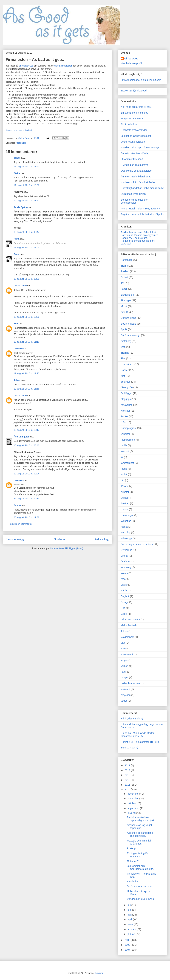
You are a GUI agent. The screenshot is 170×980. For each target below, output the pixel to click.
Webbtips (126, 521)
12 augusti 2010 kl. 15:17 (26, 430)
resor (124, 579)
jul (122, 457)
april (130, 920)
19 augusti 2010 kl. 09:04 (26, 474)
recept (124, 527)
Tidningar (126, 300)
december (133, 794)
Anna (17, 239)
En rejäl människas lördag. (135, 153)
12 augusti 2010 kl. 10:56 (26, 317)
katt (123, 347)
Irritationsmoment (130, 619)
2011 (128, 785)
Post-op (131, 848)
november (133, 799)
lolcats (124, 573)
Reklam (125, 271)
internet (125, 451)
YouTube (126, 382)
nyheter (125, 492)
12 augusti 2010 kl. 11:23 (26, 373)
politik (124, 445)
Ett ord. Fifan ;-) (129, 748)
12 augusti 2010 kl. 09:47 (26, 232)
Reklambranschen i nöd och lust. (139, 232)
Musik (124, 306)
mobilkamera (128, 440)
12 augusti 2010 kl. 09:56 (26, 247)
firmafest (9, 130)
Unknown (19, 349)
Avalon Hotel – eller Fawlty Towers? (140, 209)
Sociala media (129, 324)
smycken (126, 695)
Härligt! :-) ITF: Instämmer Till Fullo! (140, 742)
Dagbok (125, 596)
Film (123, 358)
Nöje (123, 422)
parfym (125, 678)
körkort (125, 666)
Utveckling (127, 550)
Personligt (21, 143)
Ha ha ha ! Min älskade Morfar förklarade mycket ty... (137, 735)
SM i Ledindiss (129, 124)
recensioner (127, 364)
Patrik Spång (21, 207)
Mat (123, 376)
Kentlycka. (133, 881)
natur (124, 672)
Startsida (59, 539)
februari (132, 929)
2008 (128, 945)
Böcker (125, 370)
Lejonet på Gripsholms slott (136, 136)
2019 (128, 765)
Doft (123, 608)
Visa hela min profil (131, 63)
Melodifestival (128, 625)
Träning (125, 353)
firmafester (18, 130)
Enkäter (125, 503)
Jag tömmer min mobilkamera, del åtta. (141, 867)
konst (124, 648)
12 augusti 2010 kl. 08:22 (26, 201)
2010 (128, 789)
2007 (128, 950)
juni (130, 910)
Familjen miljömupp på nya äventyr (140, 148)
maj (130, 915)
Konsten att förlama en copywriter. (140, 235)
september (134, 808)
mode (124, 469)
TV (122, 283)
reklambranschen (130, 683)
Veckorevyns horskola (133, 142)
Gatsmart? (133, 861)
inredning (126, 567)
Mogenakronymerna (132, 119)
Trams (124, 266)
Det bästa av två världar (134, 130)
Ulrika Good (20, 286)
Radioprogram (129, 428)
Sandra (18, 505)
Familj (124, 289)
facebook (126, 561)
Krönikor (125, 411)
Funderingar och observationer (138, 544)
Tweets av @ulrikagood (134, 91)
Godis (124, 614)
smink (124, 474)
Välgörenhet (127, 637)
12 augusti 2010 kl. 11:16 (26, 342)
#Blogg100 (127, 387)
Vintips (124, 556)
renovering (127, 405)
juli (129, 905)
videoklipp (126, 538)
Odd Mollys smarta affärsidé (136, 171)
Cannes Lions (128, 318)
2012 (128, 780)
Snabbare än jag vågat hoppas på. (139, 827)
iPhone (125, 486)
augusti (132, 813)
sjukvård (125, 689)
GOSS (124, 312)
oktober (132, 803)
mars (131, 924)
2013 (128, 775)
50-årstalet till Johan (132, 159)
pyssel (124, 498)
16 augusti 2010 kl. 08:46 (26, 445)
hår (123, 480)
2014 (128, 770)
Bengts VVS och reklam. (134, 238)
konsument (127, 654)
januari (132, 934)
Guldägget (127, 393)
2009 (128, 940)
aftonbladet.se (26, 66)
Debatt (124, 277)
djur (123, 643)
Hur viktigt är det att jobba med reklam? (142, 188)
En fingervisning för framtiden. (138, 855)
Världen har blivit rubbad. (141, 899)
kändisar (125, 434)
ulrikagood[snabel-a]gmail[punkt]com (141, 80)
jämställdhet (127, 463)
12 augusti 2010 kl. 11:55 (26, 389)
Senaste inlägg (15, 539)
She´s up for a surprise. (140, 886)
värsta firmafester (63, 66)
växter (124, 585)
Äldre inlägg (102, 539)
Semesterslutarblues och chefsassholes (134, 201)
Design (125, 602)
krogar (124, 660)
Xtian (16, 323)
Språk (124, 329)
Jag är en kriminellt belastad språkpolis (142, 214)
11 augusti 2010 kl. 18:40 (26, 167)
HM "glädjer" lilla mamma (135, 165)
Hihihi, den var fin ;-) (132, 719)
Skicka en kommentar (21, 524)
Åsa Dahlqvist (21, 437)
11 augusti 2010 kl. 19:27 (26, 185)
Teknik (124, 631)
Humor (124, 509)
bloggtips (126, 399)
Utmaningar (127, 515)
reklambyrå (27, 130)
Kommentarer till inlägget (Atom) (66, 548)
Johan (17, 158)
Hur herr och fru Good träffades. (138, 182)
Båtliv (124, 590)
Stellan (17, 173)
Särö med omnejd (131, 335)
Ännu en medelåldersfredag (136, 177)
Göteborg (126, 341)
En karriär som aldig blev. (135, 113)
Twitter (124, 416)
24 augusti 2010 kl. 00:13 (26, 499)
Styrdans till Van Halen (133, 194)
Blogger (99, 973)
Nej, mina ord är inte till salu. (136, 107)
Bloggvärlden (128, 295)
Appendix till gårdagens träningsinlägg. (140, 834)
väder (124, 701)
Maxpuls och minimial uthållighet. (139, 842)
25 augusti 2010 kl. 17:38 (26, 517)
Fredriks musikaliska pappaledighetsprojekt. (141, 819)
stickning (126, 532)
